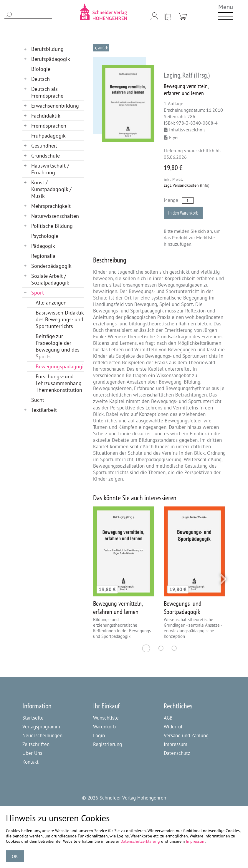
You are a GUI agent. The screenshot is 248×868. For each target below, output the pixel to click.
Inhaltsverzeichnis (185, 130)
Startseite (33, 718)
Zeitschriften (36, 744)
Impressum (176, 744)
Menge (171, 200)
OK (15, 856)
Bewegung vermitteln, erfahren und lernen (118, 608)
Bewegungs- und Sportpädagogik (183, 608)
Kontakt (30, 762)
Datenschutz (177, 753)
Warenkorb (104, 727)
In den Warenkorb (183, 213)
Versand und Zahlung (186, 735)
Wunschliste (106, 718)
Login (99, 735)
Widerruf (173, 727)
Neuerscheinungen (42, 735)
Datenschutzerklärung (140, 841)
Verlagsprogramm (41, 727)
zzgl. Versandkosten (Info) (187, 185)
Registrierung (108, 744)
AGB (168, 718)
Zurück (102, 48)
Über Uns (32, 753)
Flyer (172, 137)
